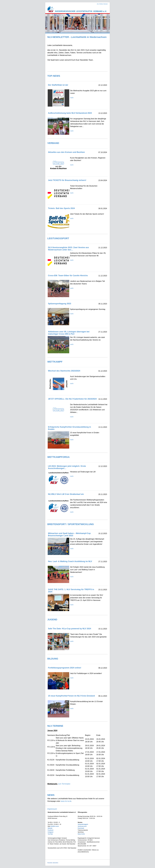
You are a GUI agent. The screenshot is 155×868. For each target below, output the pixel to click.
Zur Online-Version (102, 4)
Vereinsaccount (82, 826)
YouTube (50, 834)
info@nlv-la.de (55, 826)
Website (50, 828)
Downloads (81, 828)
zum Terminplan (64, 784)
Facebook (51, 830)
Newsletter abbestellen (53, 863)
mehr (72, 98)
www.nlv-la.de (66, 801)
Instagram (51, 832)
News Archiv (81, 834)
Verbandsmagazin (83, 824)
